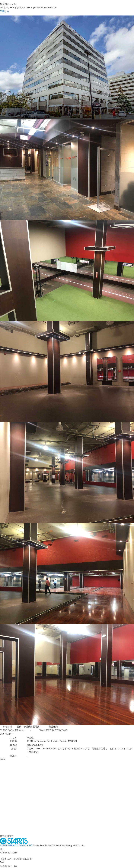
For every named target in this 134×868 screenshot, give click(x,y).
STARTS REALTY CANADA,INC (17, 846)
